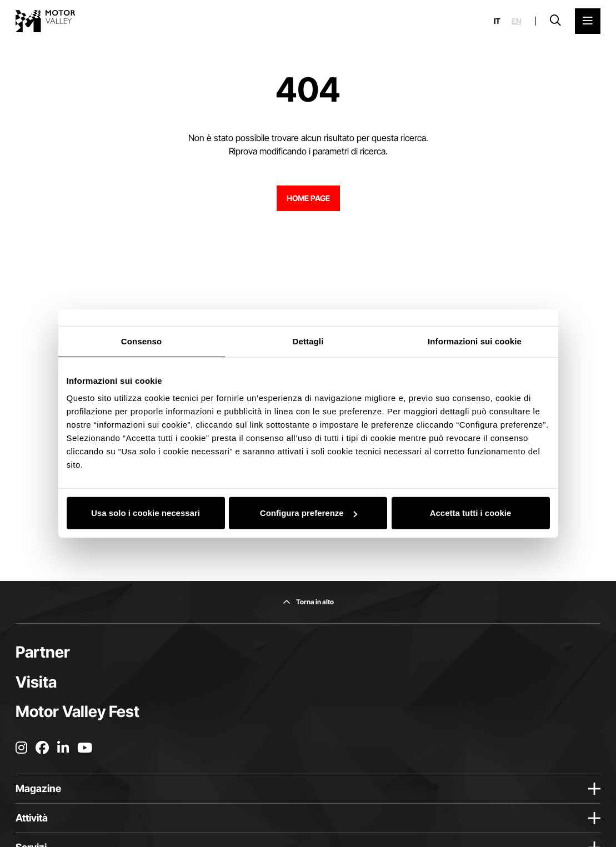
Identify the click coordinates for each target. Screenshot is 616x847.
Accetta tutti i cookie (471, 513)
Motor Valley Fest (77, 711)
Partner (43, 652)
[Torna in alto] (308, 602)
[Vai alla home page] (46, 21)
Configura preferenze (309, 513)
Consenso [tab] (141, 341)
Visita (36, 682)
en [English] (517, 21)
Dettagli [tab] (308, 341)
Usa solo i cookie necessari (146, 513)
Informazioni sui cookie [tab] (475, 341)
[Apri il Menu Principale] (588, 21)
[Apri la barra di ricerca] (555, 21)
